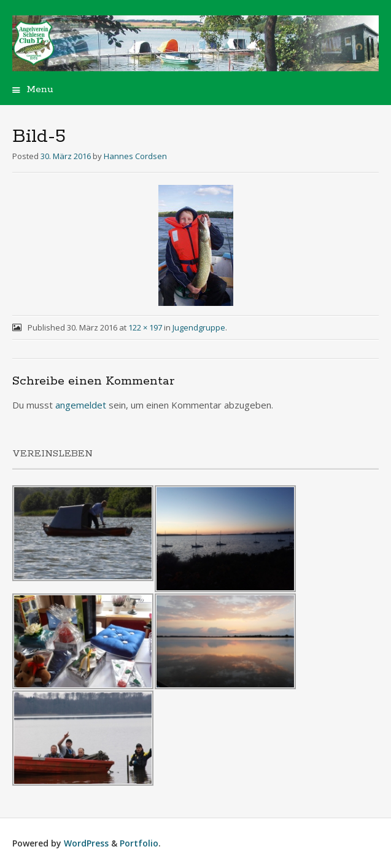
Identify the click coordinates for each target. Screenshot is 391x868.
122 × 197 (145, 327)
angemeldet (81, 405)
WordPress (86, 843)
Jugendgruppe (199, 327)
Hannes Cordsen (135, 156)
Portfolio (139, 843)
